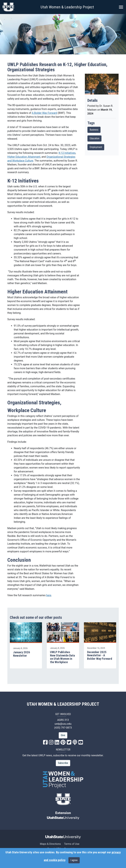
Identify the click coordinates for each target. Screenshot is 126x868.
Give (63, 735)
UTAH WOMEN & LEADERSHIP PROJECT (63, 704)
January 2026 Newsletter (22, 654)
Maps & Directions (50, 844)
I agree (74, 860)
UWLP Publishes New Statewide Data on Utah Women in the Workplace (62, 657)
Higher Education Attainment (24, 157)
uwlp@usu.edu (63, 724)
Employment (96, 147)
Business (94, 130)
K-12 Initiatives (67, 153)
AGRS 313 (63, 720)
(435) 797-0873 (63, 728)
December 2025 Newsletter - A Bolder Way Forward (100, 655)
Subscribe (63, 763)
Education (94, 138)
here (49, 595)
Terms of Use (72, 844)
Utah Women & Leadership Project (67, 7)
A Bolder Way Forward (44, 113)
